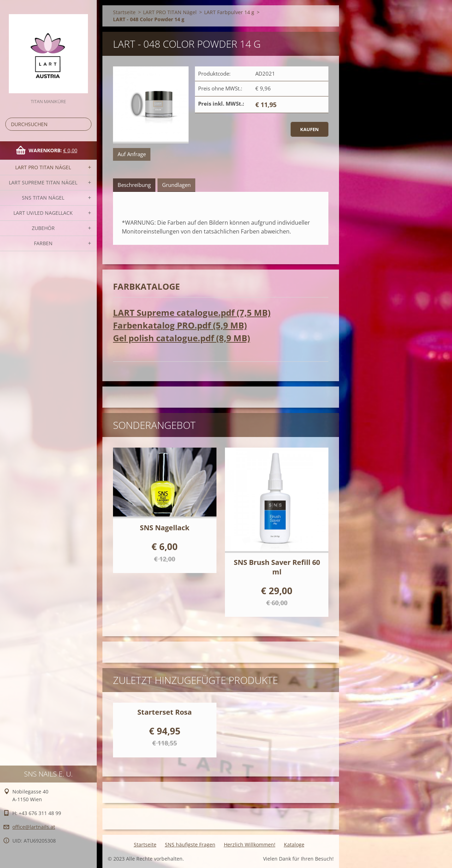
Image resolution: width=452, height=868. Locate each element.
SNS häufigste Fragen (190, 845)
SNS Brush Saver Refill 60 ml (277, 567)
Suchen (85, 124)
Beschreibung (134, 185)
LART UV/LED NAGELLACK (43, 213)
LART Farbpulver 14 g (229, 12)
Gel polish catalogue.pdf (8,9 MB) (182, 338)
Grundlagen (176, 185)
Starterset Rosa (165, 712)
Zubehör (43, 228)
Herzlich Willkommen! (250, 845)
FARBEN (43, 243)
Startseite (124, 12)
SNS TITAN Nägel (43, 198)
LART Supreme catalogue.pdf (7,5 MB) (192, 312)
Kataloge (294, 845)
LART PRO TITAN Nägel (43, 167)
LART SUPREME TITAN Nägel (43, 182)
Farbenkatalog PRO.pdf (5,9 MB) (180, 325)
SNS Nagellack (165, 528)
